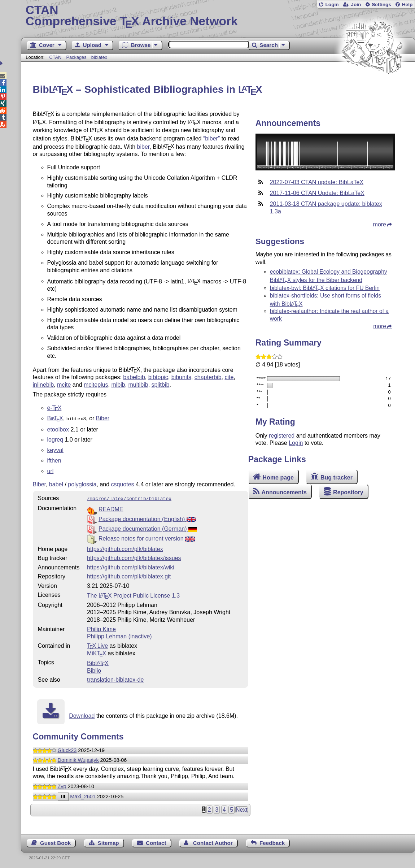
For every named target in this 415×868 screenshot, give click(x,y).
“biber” (211, 138)
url (51, 470)
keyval (55, 449)
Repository (348, 492)
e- (54, 408)
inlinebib (43, 385)
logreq (55, 439)
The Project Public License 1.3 (133, 594)
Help (407, 5)
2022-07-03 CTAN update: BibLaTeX (317, 182)
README (111, 508)
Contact (156, 841)
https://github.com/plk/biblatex (125, 548)
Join (356, 5)
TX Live (97, 644)
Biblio (94, 669)
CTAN (55, 57)
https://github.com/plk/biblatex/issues (134, 557)
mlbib (118, 385)
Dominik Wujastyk (78, 759)
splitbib (161, 385)
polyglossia (82, 484)
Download (82, 714)
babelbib (134, 377)
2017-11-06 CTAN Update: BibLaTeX (317, 193)
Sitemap (108, 841)
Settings (381, 5)
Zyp (62, 785)
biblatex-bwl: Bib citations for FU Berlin (325, 288)
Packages (77, 57)
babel (56, 484)
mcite (64, 385)
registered (282, 436)
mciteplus (96, 385)
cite (229, 377)
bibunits (181, 377)
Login (332, 5)
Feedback (272, 841)
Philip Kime (101, 628)
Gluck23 (67, 749)
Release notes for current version (147, 537)
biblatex (99, 57)
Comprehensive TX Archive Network (218, 16)
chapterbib (208, 377)
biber (143, 146)
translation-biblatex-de (115, 678)
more (380, 224)
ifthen (54, 460)
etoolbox (58, 429)
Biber (103, 418)
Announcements (284, 492)
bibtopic (158, 377)
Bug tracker (337, 478)
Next (242, 808)
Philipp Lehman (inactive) (119, 635)
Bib (98, 662)
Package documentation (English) (147, 518)
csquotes (123, 484)
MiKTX (97, 652)
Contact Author (213, 841)
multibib (138, 385)
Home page (278, 478)
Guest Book (55, 841)
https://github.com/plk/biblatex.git (129, 575)
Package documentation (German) (148, 527)
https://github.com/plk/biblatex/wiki (131, 566)
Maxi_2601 (83, 795)
